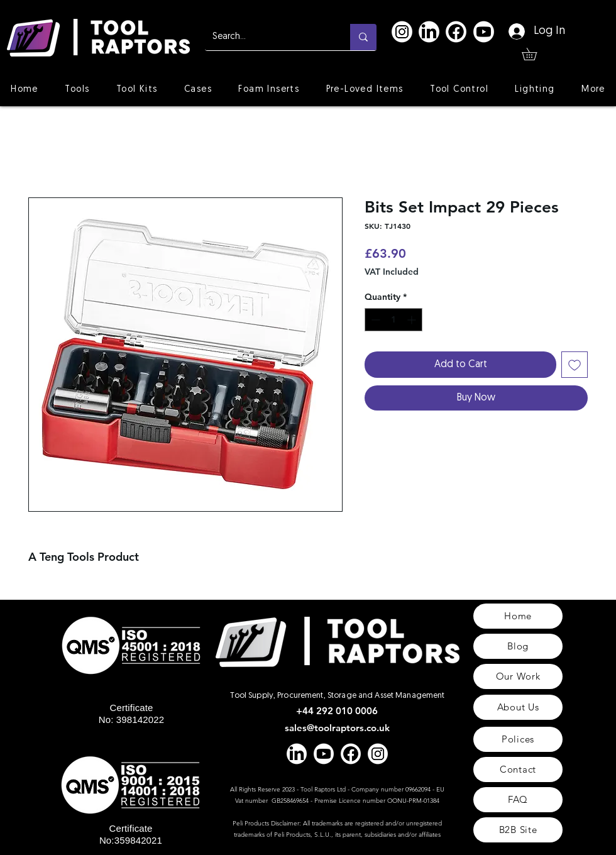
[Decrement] (374, 320)
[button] (535, 54)
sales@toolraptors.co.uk (337, 728)
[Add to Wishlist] (575, 365)
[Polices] (518, 739)
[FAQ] (518, 800)
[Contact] (518, 769)
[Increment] (413, 320)
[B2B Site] (518, 830)
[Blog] (518, 646)
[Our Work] (518, 676)
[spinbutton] (393, 320)
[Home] (518, 616)
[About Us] (518, 707)
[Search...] (268, 37)
